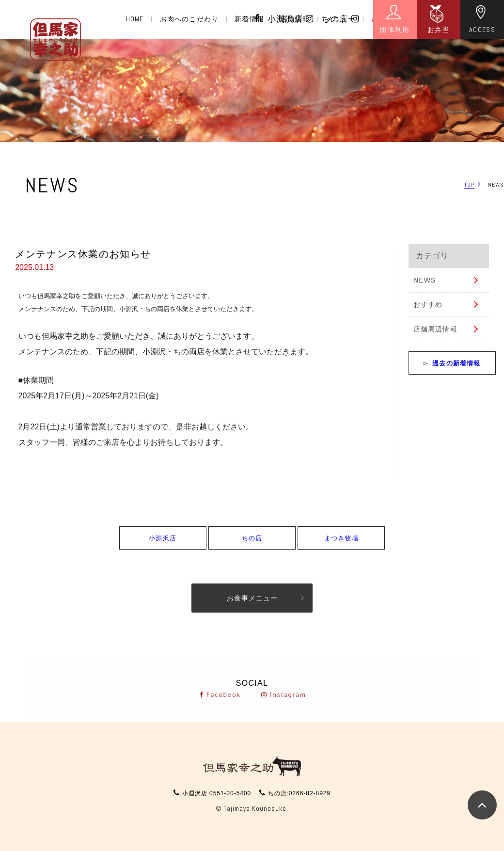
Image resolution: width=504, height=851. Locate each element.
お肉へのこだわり (189, 19)
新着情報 (249, 19)
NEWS (425, 280)
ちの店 (340, 19)
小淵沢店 (291, 19)
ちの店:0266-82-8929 (299, 793)
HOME (135, 19)
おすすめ (428, 304)
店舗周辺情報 (435, 329)
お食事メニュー (252, 598)
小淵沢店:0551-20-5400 (217, 793)
